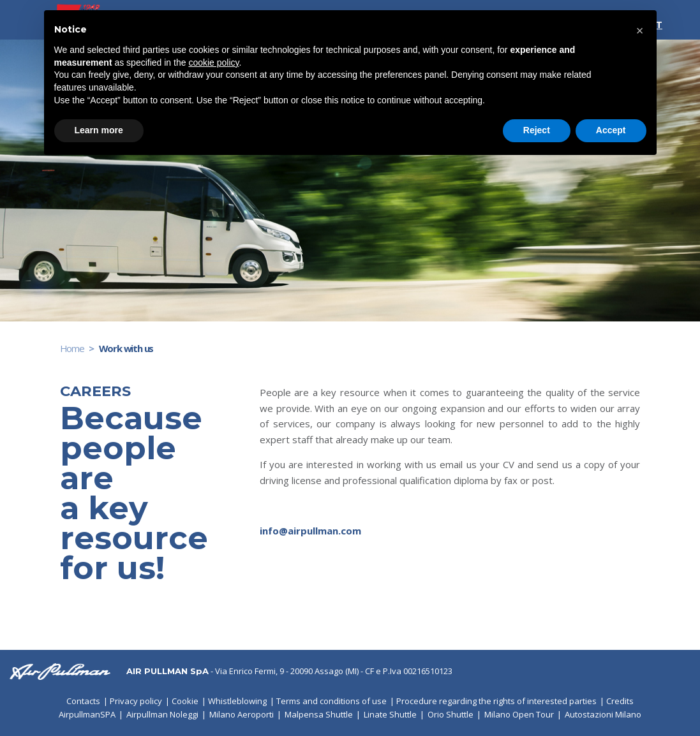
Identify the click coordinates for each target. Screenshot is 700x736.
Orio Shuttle (451, 714)
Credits (620, 701)
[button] (640, 31)
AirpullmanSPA (87, 714)
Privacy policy (136, 701)
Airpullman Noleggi (162, 714)
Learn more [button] (99, 130)
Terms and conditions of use (331, 701)
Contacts (83, 701)
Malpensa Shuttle (319, 714)
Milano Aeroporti (242, 714)
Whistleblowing (237, 701)
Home (72, 348)
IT (657, 25)
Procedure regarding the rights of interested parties (496, 701)
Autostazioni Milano (603, 714)
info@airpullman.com (310, 531)
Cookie (185, 701)
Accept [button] (611, 130)
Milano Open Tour (519, 714)
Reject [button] (537, 130)
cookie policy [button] (213, 63)
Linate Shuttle (390, 714)
